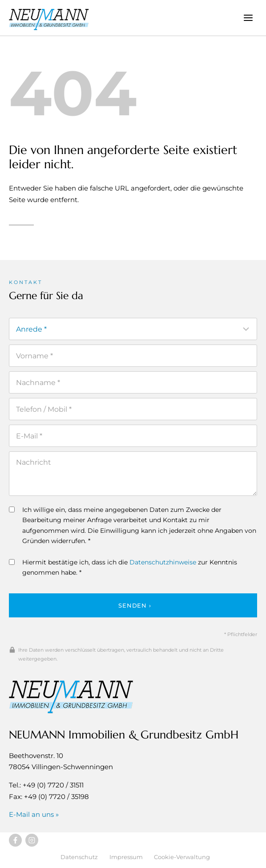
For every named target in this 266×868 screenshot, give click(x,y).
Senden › (135, 605)
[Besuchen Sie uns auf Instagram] (32, 840)
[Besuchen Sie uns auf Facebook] (15, 840)
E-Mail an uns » (34, 814)
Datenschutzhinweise (163, 562)
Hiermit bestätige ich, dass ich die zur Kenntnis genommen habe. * (123, 567)
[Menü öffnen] (248, 18)
